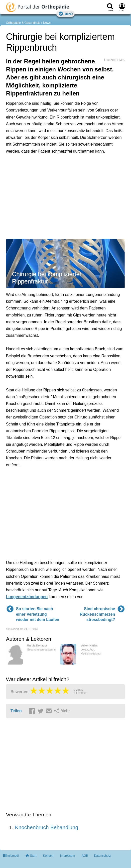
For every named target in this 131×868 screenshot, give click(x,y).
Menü (66, 14)
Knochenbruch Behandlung (47, 827)
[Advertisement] (65, 196)
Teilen (16, 711)
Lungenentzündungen (27, 597)
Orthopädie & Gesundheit (23, 23)
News (47, 23)
